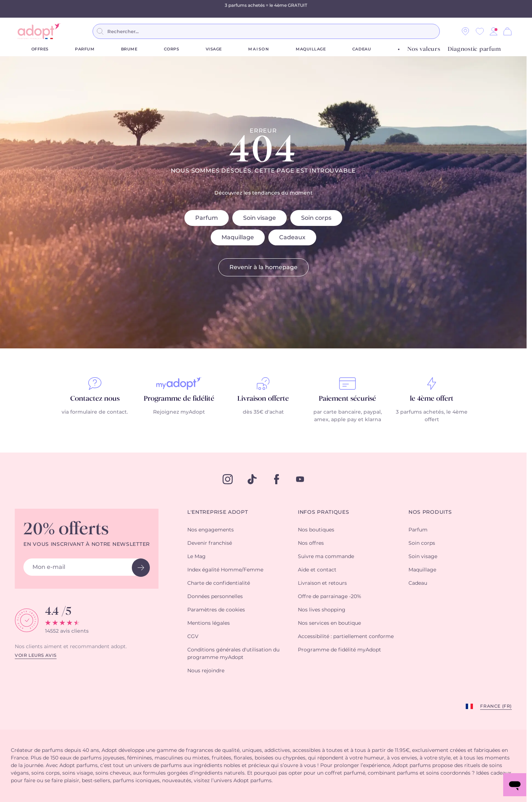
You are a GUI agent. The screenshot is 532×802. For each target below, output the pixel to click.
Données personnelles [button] (215, 597)
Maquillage (311, 49)
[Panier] (508, 31)
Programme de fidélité (179, 399)
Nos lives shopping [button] (322, 610)
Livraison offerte (263, 399)
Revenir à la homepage (263, 267)
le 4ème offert (432, 399)
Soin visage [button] (423, 557)
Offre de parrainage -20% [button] (330, 597)
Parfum (85, 49)
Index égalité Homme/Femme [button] (225, 570)
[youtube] (300, 479)
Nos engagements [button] (211, 530)
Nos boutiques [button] (316, 530)
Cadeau (362, 49)
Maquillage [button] (422, 570)
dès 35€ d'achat (263, 412)
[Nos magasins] (465, 31)
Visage (214, 49)
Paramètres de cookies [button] (216, 610)
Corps (172, 49)
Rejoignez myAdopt (179, 412)
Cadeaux (292, 237)
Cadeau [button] (418, 583)
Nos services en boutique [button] (329, 623)
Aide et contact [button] (317, 570)
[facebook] (277, 479)
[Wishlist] (480, 31)
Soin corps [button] (422, 543)
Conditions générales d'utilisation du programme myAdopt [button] (233, 654)
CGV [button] (193, 637)
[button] (493, 31)
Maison (259, 49)
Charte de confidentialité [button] (219, 583)
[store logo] (39, 31)
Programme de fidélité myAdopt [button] (339, 650)
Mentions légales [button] (209, 623)
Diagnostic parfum (474, 49)
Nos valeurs (424, 49)
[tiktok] (252, 479)
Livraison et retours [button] (322, 583)
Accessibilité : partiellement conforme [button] (346, 637)
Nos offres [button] (311, 543)
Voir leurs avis (36, 655)
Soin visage (260, 218)
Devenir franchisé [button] (210, 543)
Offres (40, 49)
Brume (129, 49)
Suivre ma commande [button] (326, 557)
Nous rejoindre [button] (206, 671)
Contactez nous (95, 399)
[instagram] (228, 479)
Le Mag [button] (196, 557)
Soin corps (316, 218)
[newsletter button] (141, 568)
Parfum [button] (418, 530)
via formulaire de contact (94, 412)
